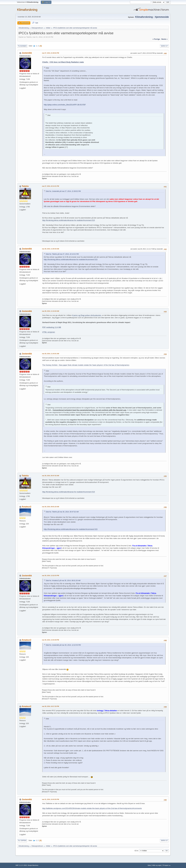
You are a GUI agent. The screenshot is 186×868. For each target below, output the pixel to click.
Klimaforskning (27, 10)
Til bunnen (22, 46)
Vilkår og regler (157, 865)
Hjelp (149, 865)
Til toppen (22, 840)
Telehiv (25, 186)
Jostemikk (27, 53)
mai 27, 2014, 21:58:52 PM (51, 53)
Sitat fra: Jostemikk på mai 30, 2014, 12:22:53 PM (63, 645)
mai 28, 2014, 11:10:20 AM (51, 311)
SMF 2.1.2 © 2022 (21, 865)
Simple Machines (33, 865)
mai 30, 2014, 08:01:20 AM (51, 507)
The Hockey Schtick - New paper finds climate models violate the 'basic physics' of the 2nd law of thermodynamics (86, 365)
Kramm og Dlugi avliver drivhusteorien (87, 315)
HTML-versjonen (49, 332)
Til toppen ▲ (167, 865)
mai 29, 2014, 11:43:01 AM (51, 354)
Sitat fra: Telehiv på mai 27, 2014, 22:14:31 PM (62, 254)
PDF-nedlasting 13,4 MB (52, 327)
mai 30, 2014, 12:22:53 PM (51, 576)
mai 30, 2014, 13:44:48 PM (51, 640)
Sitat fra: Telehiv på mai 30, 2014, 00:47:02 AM (62, 512)
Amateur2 (26, 507)
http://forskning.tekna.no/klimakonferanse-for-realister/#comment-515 (69, 220)
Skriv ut (164, 46)
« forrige (156, 39)
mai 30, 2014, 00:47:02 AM (51, 476)
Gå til (136, 851)
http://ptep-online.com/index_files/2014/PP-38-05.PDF (65, 105)
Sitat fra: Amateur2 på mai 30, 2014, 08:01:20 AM (63, 581)
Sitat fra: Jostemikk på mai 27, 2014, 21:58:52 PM (63, 191)
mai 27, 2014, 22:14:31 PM (51, 186)
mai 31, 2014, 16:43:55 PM (51, 799)
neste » (164, 39)
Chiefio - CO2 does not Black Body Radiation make (63, 62)
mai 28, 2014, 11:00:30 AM (51, 249)
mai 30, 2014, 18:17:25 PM (51, 706)
